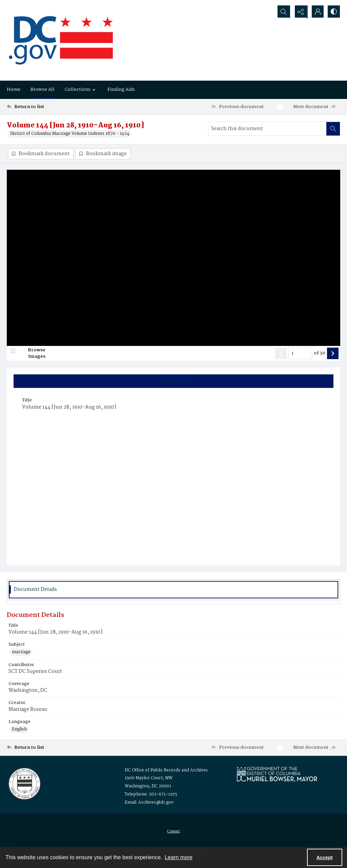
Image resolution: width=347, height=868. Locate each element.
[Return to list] (52, 107)
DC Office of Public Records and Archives (166, 771)
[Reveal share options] (300, 12)
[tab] (173, 381)
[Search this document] (267, 129)
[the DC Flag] (61, 40)
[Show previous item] (281, 354)
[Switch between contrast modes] (333, 12)
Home (14, 89)
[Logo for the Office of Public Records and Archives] (24, 783)
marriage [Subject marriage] (21, 653)
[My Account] (317, 12)
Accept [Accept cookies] (325, 857)
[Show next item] (333, 354)
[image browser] (32, 354)
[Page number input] (300, 354)
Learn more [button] (179, 857)
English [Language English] (19, 730)
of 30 (320, 354)
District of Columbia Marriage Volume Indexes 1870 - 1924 (70, 134)
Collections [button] (81, 89)
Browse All (43, 89)
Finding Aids (121, 89)
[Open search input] (283, 12)
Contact (173, 831)
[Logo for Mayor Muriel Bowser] (277, 774)
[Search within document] (333, 129)
